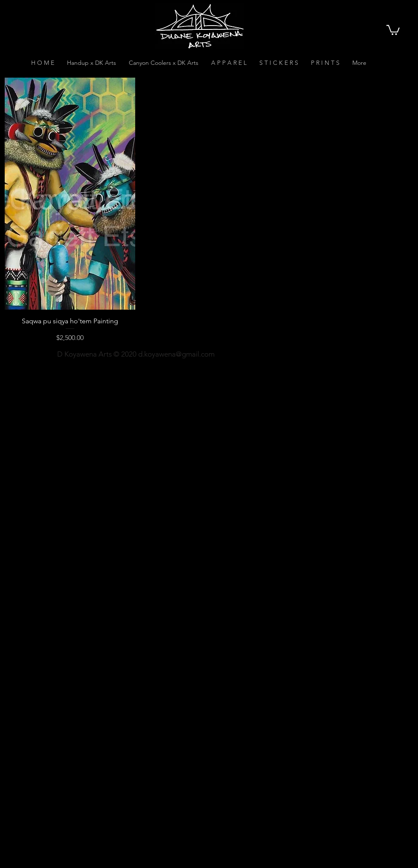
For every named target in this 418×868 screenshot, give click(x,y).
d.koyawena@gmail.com (176, 354)
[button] (393, 29)
